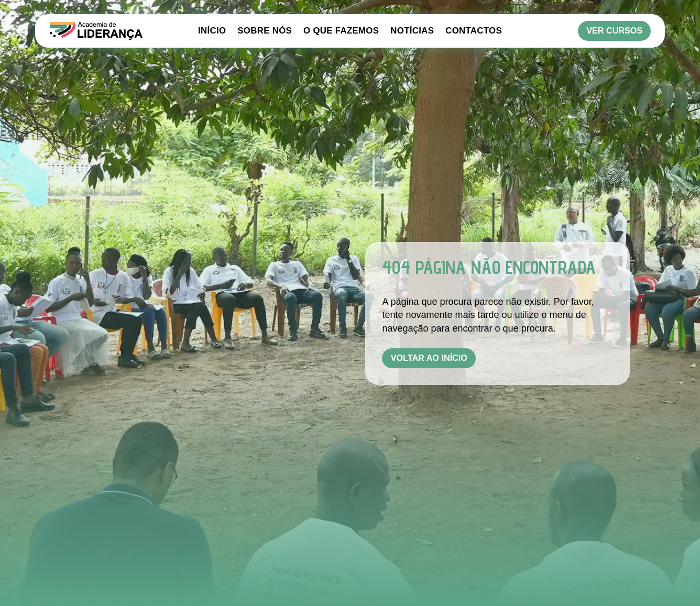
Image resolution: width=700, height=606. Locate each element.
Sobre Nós (265, 31)
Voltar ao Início (429, 358)
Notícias (412, 31)
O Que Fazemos (341, 31)
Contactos (474, 31)
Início (212, 31)
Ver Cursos (614, 30)
